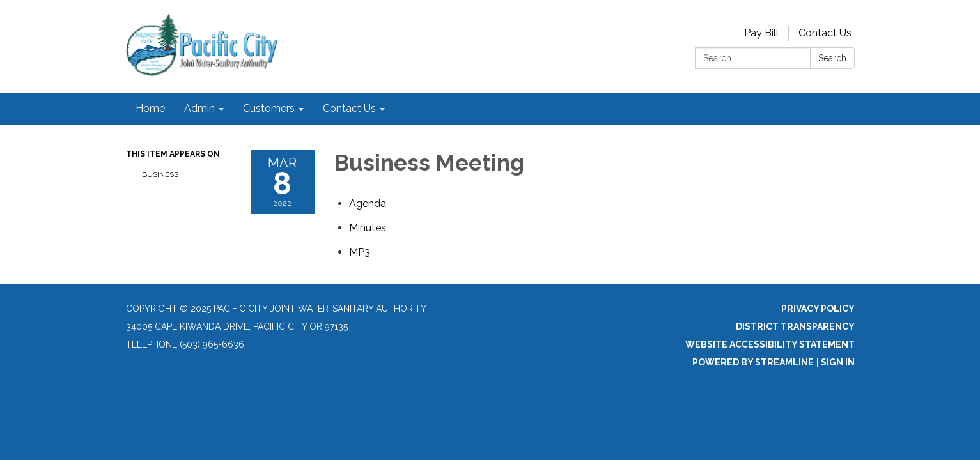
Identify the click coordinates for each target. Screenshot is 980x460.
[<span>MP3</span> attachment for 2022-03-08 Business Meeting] (360, 252)
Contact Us (825, 33)
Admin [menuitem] (199, 108)
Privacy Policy (818, 309)
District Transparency (795, 326)
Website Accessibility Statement (770, 344)
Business (160, 174)
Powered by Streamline (753, 362)
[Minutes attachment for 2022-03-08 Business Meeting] (368, 228)
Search (832, 58)
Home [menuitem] (150, 108)
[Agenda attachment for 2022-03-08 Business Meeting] (368, 203)
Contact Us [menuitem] (349, 108)
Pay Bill (761, 33)
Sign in (838, 362)
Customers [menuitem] (269, 108)
